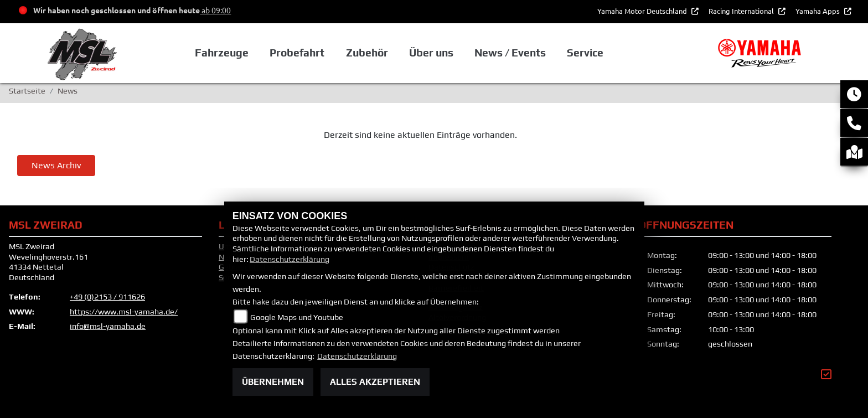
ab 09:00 (215, 10)
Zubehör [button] (367, 53)
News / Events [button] (510, 53)
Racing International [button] (742, 11)
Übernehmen (273, 382)
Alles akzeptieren (375, 382)
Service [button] (585, 53)
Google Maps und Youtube (297, 317)
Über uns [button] (431, 53)
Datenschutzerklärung (290, 259)
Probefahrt (297, 53)
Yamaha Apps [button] (818, 11)
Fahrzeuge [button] (222, 53)
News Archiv (56, 165)
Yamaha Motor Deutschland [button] (643, 11)
